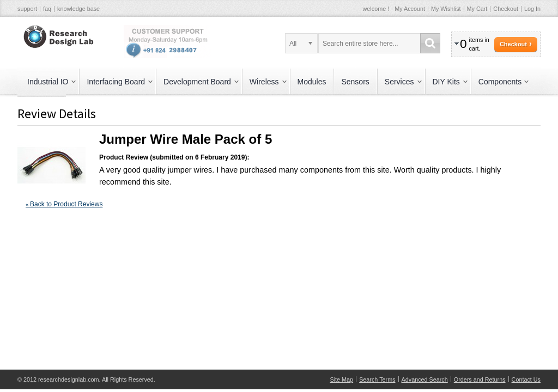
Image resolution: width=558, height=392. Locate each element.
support (27, 9)
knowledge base (78, 9)
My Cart (477, 9)
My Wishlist (446, 9)
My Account (410, 9)
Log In (532, 9)
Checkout (506, 9)
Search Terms (377, 379)
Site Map (342, 379)
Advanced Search (425, 379)
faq (47, 9)
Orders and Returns (480, 379)
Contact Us (526, 379)
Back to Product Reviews (64, 204)
